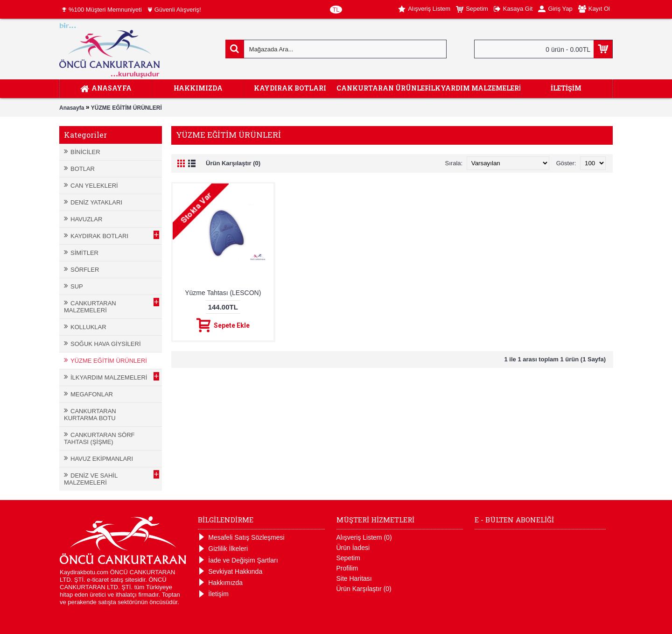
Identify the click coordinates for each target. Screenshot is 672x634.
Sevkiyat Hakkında (230, 572)
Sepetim (348, 558)
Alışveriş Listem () (364, 537)
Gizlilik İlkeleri (223, 549)
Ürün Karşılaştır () (364, 589)
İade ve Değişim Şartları (238, 560)
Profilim (347, 568)
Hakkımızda (220, 583)
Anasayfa (72, 108)
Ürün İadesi (353, 548)
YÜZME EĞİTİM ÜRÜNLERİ (126, 108)
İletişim (213, 594)
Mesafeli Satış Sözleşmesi (241, 538)
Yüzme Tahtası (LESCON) (223, 293)
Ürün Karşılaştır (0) (233, 163)
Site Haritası (354, 578)
